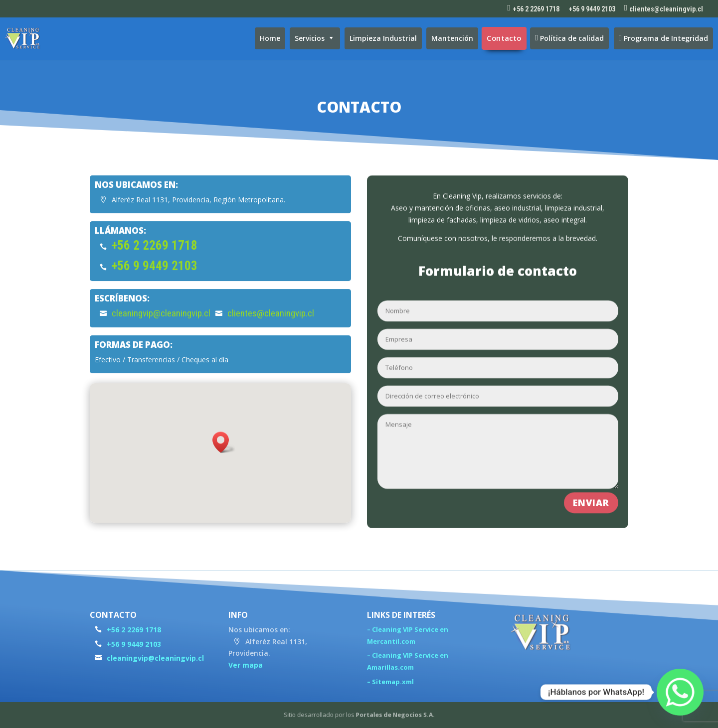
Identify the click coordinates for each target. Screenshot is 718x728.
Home (270, 38)
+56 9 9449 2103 (592, 9)
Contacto (504, 38)
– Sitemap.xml (390, 687)
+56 (155, 276)
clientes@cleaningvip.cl (271, 324)
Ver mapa (246, 670)
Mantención (452, 38)
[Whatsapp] (680, 692)
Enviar (591, 493)
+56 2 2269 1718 (155, 256)
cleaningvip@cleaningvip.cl (161, 324)
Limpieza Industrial (383, 38)
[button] (224, 452)
